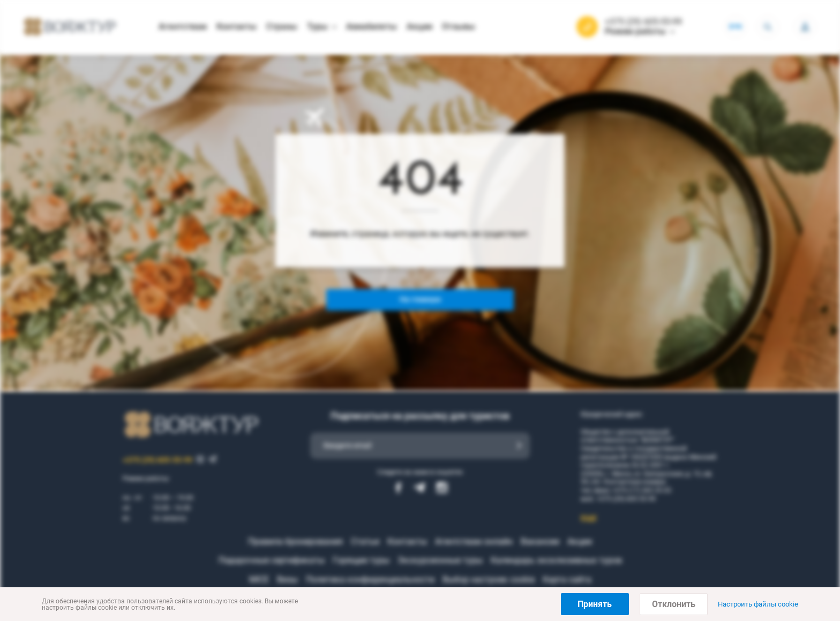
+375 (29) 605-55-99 (643, 22)
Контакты (237, 26)
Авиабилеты (372, 26)
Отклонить (674, 604)
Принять (595, 604)
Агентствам (183, 26)
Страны (282, 26)
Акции (419, 26)
